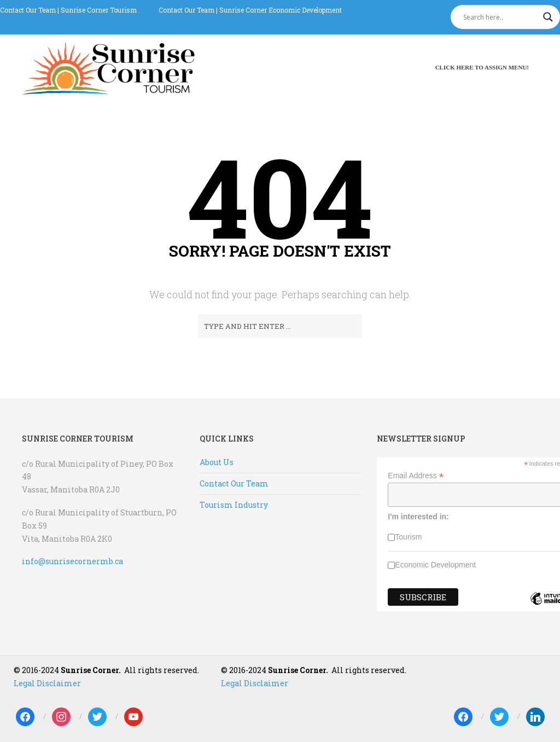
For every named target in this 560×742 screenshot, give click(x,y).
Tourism (408, 537)
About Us (217, 462)
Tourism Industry (234, 505)
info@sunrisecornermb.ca (72, 561)
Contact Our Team (28, 10)
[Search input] (500, 17)
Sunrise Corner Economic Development (281, 10)
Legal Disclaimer (47, 683)
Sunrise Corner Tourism (99, 10)
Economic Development (435, 565)
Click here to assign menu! (482, 67)
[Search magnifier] (548, 17)
